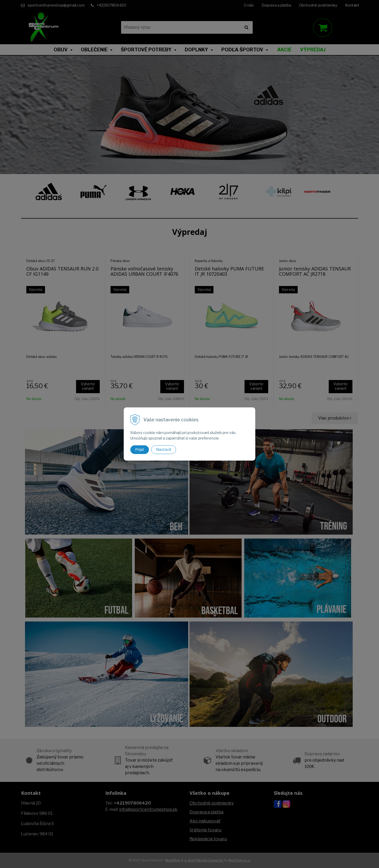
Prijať (140, 450)
